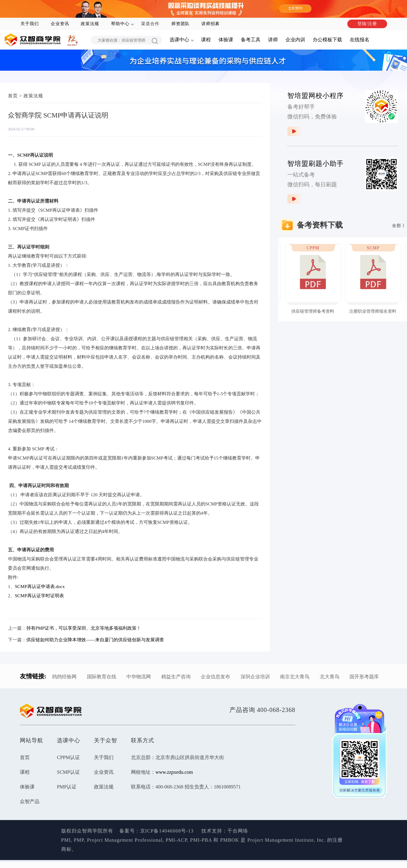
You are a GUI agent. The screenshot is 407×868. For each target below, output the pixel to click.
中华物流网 (139, 677)
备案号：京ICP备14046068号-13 (157, 831)
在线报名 (360, 40)
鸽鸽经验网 (64, 677)
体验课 (226, 40)
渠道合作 (150, 24)
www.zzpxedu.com (174, 772)
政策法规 (90, 24)
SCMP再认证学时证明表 (39, 596)
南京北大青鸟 (295, 677)
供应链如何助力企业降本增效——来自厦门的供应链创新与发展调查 (95, 640)
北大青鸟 (330, 677)
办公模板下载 (327, 40)
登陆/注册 (367, 24)
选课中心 (179, 40)
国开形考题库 (364, 677)
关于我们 (30, 24)
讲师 (273, 40)
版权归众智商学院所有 (90, 831)
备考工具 (251, 40)
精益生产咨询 (176, 677)
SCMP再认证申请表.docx (40, 587)
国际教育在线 (102, 677)
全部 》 (400, 226)
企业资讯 (60, 24)
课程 (206, 40)
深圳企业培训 (255, 677)
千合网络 (238, 831)
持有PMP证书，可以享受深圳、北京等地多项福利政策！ (84, 628)
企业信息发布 (215, 677)
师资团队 (181, 24)
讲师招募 (211, 24)
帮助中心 (120, 24)
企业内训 (295, 40)
